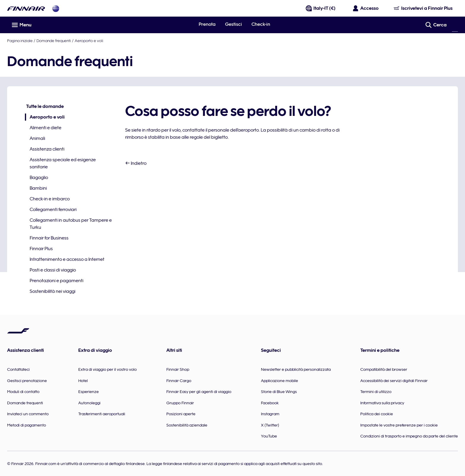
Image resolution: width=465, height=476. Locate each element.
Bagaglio (39, 178)
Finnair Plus (41, 249)
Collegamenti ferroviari (53, 210)
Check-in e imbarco (50, 199)
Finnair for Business (49, 238)
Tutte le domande (45, 106)
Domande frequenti (54, 41)
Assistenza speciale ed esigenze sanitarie (63, 163)
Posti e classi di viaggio (53, 270)
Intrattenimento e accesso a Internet (67, 259)
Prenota (207, 24)
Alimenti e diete (46, 128)
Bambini (38, 188)
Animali (37, 138)
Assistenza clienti (47, 149)
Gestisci (234, 24)
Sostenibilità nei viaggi (52, 291)
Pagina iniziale (20, 41)
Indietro (136, 163)
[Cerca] (455, 25)
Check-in (261, 24)
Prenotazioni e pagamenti (56, 281)
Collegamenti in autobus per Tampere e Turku (71, 224)
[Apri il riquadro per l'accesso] (366, 8)
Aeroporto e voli (89, 41)
